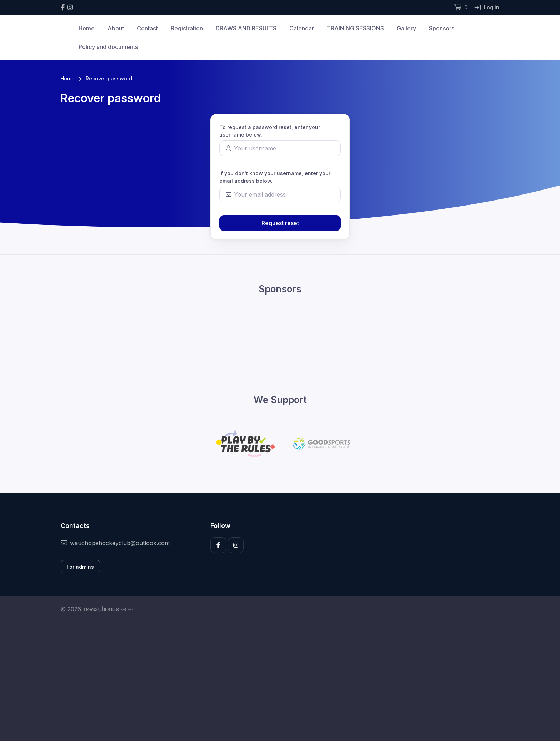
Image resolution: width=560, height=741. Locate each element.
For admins (80, 567)
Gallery (406, 28)
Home (87, 28)
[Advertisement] (275, 690)
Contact (147, 28)
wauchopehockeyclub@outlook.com (115, 543)
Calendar (302, 28)
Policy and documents (108, 47)
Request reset (280, 223)
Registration (187, 28)
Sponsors (442, 28)
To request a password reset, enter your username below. (270, 131)
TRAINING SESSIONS (355, 28)
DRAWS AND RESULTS (246, 28)
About (116, 28)
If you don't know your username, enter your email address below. (275, 177)
